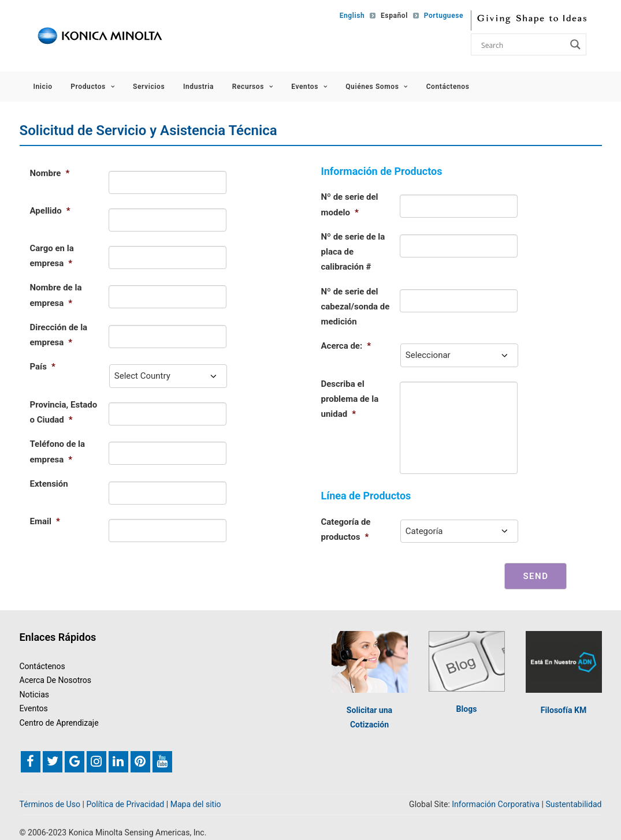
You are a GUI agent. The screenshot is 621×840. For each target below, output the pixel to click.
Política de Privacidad (125, 804)
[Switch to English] (350, 16)
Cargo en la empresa (52, 256)
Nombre (50, 173)
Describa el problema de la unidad (350, 399)
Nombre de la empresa (56, 295)
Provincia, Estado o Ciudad (64, 412)
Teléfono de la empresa (58, 451)
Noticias (35, 695)
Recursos (253, 87)
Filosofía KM (564, 710)
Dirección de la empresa (59, 335)
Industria (198, 87)
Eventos (309, 87)
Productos (92, 87)
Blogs (467, 709)
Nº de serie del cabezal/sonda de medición (356, 307)
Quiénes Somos (377, 87)
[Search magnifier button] (575, 44)
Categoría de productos (346, 529)
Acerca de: (346, 346)
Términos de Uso (50, 804)
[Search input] (522, 44)
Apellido (50, 211)
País (43, 367)
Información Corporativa (496, 804)
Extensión (49, 484)
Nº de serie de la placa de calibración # (353, 252)
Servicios (149, 87)
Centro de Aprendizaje (59, 723)
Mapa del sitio (196, 804)
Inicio (43, 87)
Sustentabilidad (573, 804)
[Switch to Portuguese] (440, 16)
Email (45, 521)
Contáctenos (448, 87)
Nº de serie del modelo (350, 204)
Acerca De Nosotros (56, 680)
